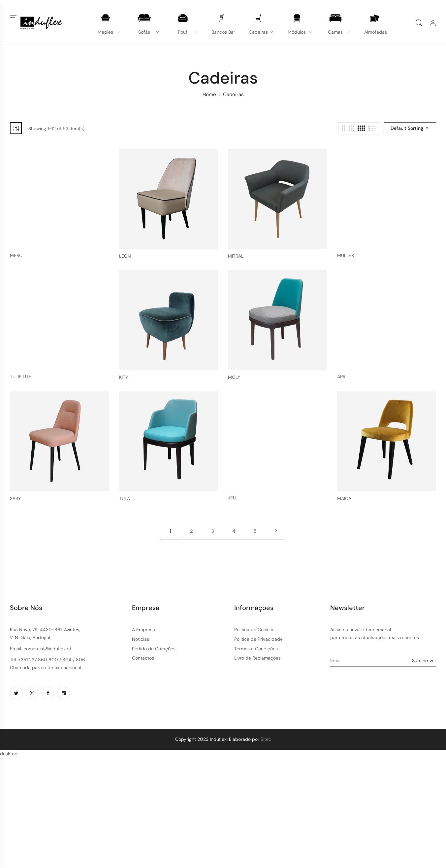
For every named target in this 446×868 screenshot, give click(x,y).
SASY (15, 499)
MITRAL (236, 256)
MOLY (234, 377)
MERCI (17, 255)
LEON (125, 256)
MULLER (346, 255)
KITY (124, 377)
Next (276, 531)
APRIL (343, 377)
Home (209, 94)
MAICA (344, 499)
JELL (233, 498)
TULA (125, 499)
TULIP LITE (21, 377)
